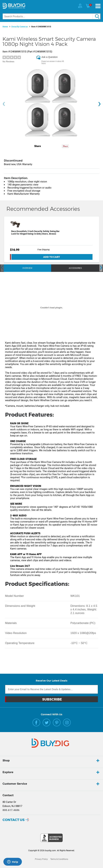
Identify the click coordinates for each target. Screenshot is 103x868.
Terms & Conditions (59, 859)
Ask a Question (50, 57)
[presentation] (4, 104)
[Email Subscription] (52, 689)
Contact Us (14, 820)
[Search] (52, 16)
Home (5, 27)
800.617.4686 (11, 810)
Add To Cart (52, 257)
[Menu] (98, 6)
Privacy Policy (41, 859)
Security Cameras (20, 27)
